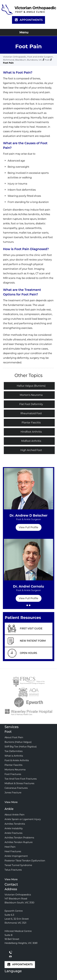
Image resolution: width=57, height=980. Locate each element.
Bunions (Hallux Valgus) (18, 742)
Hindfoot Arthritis (31, 432)
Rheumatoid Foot (31, 413)
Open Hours (29, 653)
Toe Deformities (14, 751)
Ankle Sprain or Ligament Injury (23, 819)
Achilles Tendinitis (15, 824)
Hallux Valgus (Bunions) (31, 386)
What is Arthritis (14, 756)
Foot (47, 60)
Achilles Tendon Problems (19, 838)
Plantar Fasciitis (31, 423)
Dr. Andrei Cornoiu (29, 590)
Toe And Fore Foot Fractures (21, 779)
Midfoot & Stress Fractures (19, 783)
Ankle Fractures (13, 833)
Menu (28, 32)
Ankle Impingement (16, 856)
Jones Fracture (13, 793)
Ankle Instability (14, 828)
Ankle (9, 809)
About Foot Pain (14, 737)
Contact (11, 884)
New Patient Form (33, 641)
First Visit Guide (31, 629)
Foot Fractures (13, 774)
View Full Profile (28, 527)
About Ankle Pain (15, 815)
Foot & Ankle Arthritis (17, 760)
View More (11, 802)
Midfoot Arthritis (31, 441)
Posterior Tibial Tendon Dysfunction (25, 861)
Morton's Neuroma (31, 395)
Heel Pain (10, 847)
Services (12, 727)
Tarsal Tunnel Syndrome (18, 865)
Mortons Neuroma (15, 770)
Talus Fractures (13, 870)
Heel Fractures (13, 851)
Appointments (28, 20)
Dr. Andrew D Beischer (29, 519)
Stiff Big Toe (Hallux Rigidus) (21, 747)
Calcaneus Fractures (16, 788)
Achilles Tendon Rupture (19, 842)
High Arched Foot (31, 450)
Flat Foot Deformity (31, 404)
